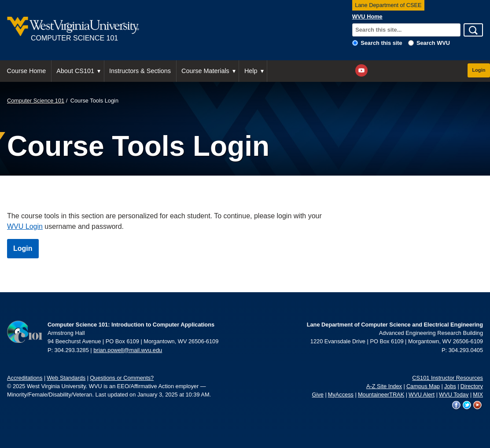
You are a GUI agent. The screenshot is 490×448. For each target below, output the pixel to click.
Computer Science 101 (36, 101)
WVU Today (454, 395)
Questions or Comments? (122, 378)
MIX (478, 395)
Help (251, 71)
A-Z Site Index (384, 386)
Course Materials (205, 71)
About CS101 (75, 71)
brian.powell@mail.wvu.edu (128, 350)
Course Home (27, 71)
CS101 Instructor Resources (448, 378)
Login (479, 70)
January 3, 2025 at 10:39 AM (173, 395)
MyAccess (341, 395)
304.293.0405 (466, 350)
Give (318, 395)
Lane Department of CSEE (388, 5)
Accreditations (25, 378)
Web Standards (66, 378)
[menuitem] (27, 71)
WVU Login (25, 226)
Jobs (450, 386)
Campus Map (423, 386)
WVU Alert (422, 395)
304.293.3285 (72, 350)
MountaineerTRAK (381, 395)
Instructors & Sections (140, 71)
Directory (472, 386)
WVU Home (367, 17)
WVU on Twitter (467, 405)
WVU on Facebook (457, 405)
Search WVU (433, 43)
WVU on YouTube (478, 405)
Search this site (381, 43)
